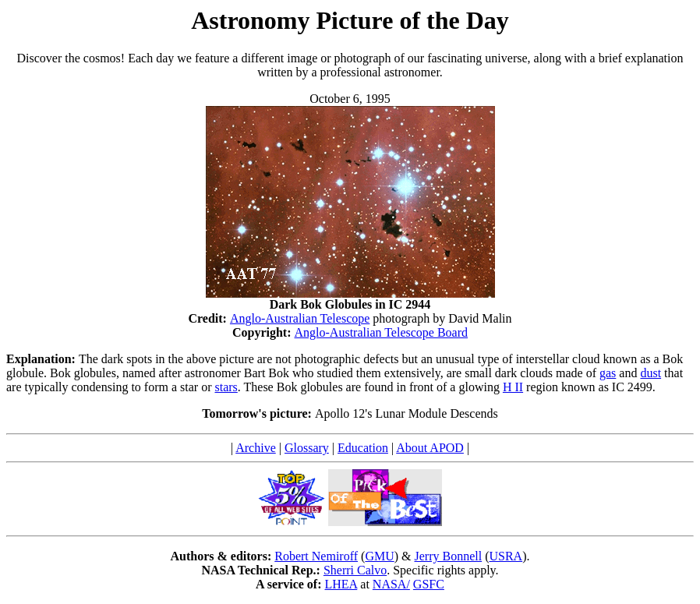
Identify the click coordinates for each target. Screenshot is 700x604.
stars (226, 387)
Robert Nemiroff (316, 556)
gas (608, 373)
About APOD (430, 448)
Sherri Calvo (355, 570)
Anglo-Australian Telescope (300, 318)
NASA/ (391, 584)
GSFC (429, 584)
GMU (379, 556)
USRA (506, 556)
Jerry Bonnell (449, 556)
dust (651, 373)
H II (513, 387)
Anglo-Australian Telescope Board (382, 332)
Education (363, 448)
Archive (256, 448)
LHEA (341, 584)
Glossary (307, 448)
